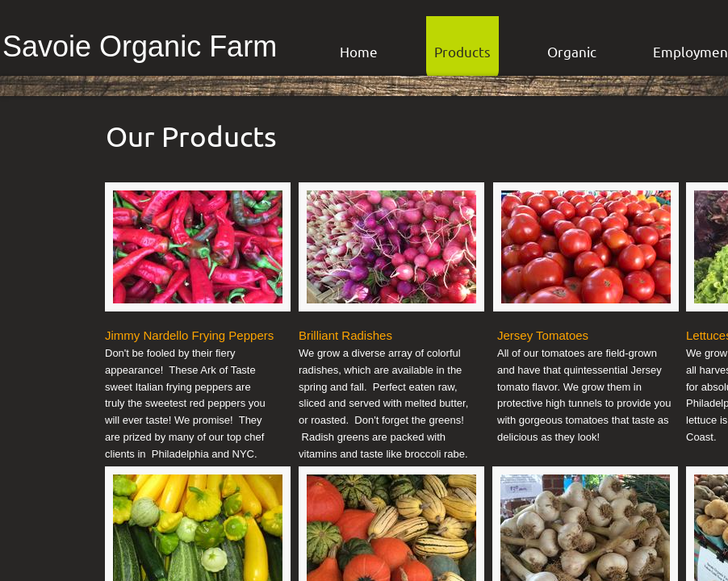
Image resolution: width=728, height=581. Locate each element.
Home (359, 51)
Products (462, 51)
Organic (572, 51)
